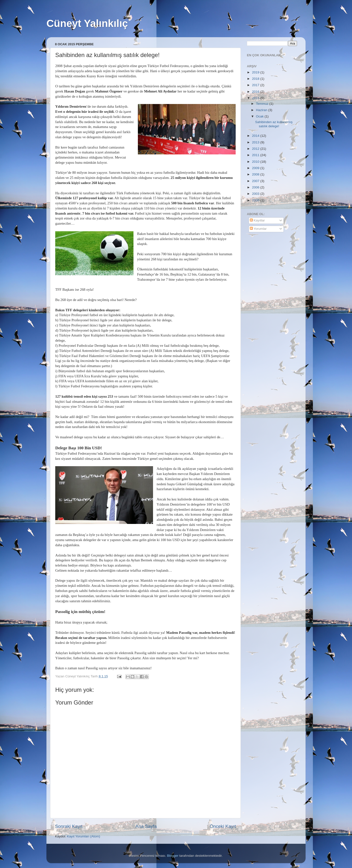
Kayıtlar (257, 220)
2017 (256, 85)
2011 (256, 155)
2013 (256, 142)
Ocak (260, 116)
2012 (256, 149)
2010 (256, 162)
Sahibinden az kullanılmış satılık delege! (274, 124)
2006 (256, 187)
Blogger (173, 856)
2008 (256, 174)
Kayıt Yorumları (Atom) (84, 836)
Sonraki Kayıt (69, 826)
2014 (256, 136)
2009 (256, 168)
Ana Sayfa (146, 826)
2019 (256, 72)
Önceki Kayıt (223, 826)
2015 (256, 98)
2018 (256, 79)
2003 (256, 194)
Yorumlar (258, 229)
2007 (256, 181)
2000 (256, 200)
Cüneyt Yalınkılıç (87, 23)
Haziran (262, 110)
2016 (256, 92)
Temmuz (263, 104)
